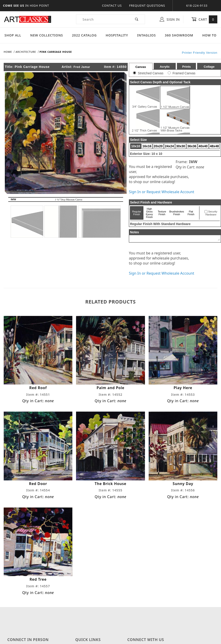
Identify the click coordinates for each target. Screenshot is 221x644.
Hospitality (117, 35)
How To (209, 35)
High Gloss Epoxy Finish (149, 213)
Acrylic (165, 67)
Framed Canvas (184, 73)
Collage (209, 67)
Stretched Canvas (151, 73)
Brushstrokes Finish (177, 213)
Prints (186, 67)
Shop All (13, 35)
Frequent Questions (147, 6)
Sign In (170, 19)
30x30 (181, 146)
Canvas (141, 67)
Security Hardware (211, 213)
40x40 (203, 146)
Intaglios (146, 35)
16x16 (147, 146)
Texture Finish (162, 213)
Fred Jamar (82, 67)
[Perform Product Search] (137, 19)
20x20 (158, 146)
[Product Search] (103, 19)
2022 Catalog (84, 35)
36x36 (192, 146)
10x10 (136, 146)
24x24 (169, 146)
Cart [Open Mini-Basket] (204, 19)
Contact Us (112, 6)
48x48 (214, 146)
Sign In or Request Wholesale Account (161, 192)
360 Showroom (179, 35)
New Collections (47, 35)
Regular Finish (137, 213)
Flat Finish (191, 213)
